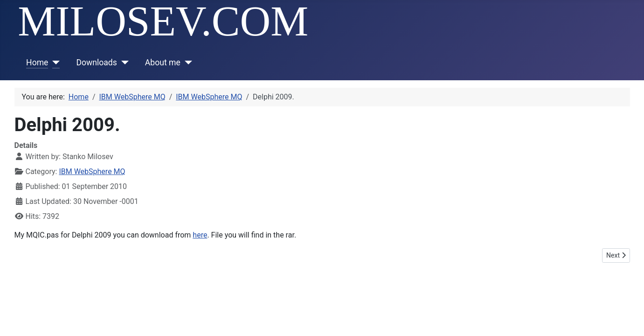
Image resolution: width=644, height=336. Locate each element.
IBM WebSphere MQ (92, 171)
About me (163, 63)
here (200, 235)
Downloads (96, 63)
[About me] (186, 63)
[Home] (54, 63)
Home (37, 63)
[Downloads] (123, 63)
